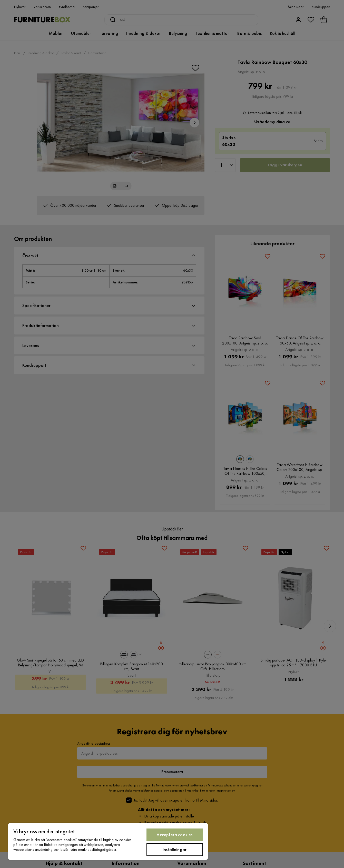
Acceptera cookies (174, 835)
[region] (108, 841)
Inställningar (175, 849)
